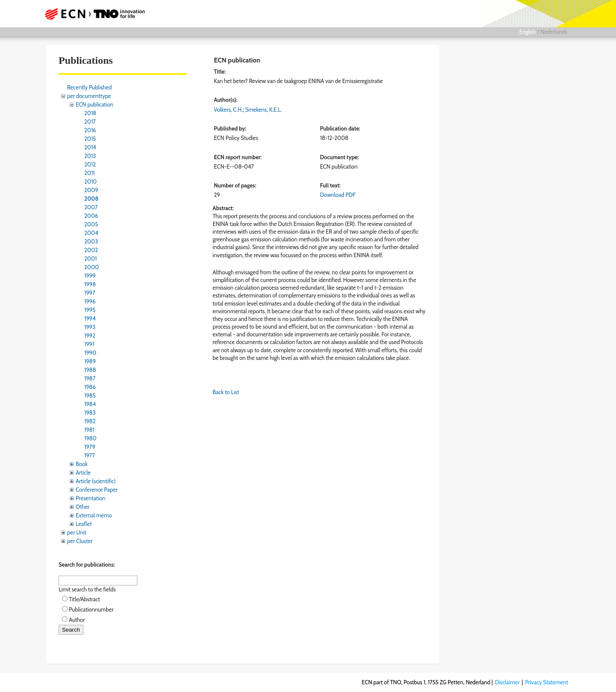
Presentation (90, 498)
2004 (91, 233)
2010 (90, 181)
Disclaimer (507, 682)
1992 (90, 336)
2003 (91, 241)
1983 (90, 413)
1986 (90, 387)
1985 (90, 395)
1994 (90, 318)
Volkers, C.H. (228, 110)
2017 (90, 122)
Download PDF (338, 195)
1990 (90, 353)
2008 (91, 199)
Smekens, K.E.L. (263, 110)
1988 (90, 370)
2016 (90, 130)
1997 (90, 293)
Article (83, 472)
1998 (90, 284)
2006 (91, 216)
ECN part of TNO (92, 14)
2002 (91, 250)
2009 (91, 190)
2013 (90, 156)
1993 (90, 327)
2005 (91, 224)
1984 (90, 404)
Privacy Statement (546, 682)
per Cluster (80, 541)
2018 (90, 113)
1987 (90, 378)
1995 (90, 310)
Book (82, 464)
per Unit (77, 532)
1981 (89, 430)
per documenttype (89, 96)
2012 (90, 164)
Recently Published (89, 87)
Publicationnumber (91, 609)
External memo (94, 515)
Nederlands (554, 32)
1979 (90, 447)
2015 (90, 139)
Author (77, 620)
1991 (89, 344)
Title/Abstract (84, 599)
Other (83, 507)
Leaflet (84, 524)
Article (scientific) (96, 481)
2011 (89, 173)
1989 (90, 361)
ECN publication (95, 104)
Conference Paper (97, 490)
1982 (90, 421)
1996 (90, 301)
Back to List (226, 392)
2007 (91, 207)
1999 (90, 276)
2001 (90, 258)
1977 (90, 455)
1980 (90, 438)
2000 (92, 267)
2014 (90, 147)
